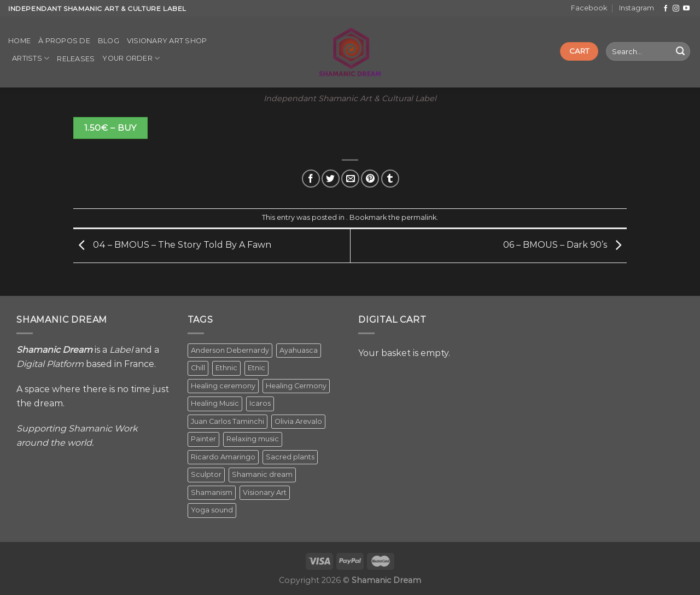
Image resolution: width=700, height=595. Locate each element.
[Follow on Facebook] (666, 9)
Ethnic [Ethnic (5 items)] (226, 368)
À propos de (64, 41)
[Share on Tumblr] (390, 179)
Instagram (637, 8)
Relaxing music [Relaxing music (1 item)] (253, 439)
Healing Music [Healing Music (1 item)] (215, 403)
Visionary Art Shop (167, 41)
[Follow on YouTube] (686, 9)
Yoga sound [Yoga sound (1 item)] (212, 510)
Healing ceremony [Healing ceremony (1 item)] (223, 386)
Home (19, 41)
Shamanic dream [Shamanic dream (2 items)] (262, 474)
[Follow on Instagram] (676, 9)
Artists (31, 58)
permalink (419, 217)
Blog (109, 41)
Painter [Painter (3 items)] (203, 439)
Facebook (589, 8)
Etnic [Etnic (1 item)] (256, 368)
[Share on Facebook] (311, 179)
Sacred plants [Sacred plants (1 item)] (290, 457)
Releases (76, 59)
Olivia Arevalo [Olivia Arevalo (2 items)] (298, 421)
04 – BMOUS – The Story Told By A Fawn (172, 245)
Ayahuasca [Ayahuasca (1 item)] (299, 350)
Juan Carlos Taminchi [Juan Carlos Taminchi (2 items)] (227, 421)
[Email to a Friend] (350, 179)
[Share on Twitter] (331, 179)
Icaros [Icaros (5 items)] (260, 403)
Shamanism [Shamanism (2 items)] (212, 492)
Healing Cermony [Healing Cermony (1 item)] (296, 386)
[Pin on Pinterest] (370, 179)
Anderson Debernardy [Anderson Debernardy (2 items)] (230, 350)
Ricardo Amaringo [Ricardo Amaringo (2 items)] (223, 457)
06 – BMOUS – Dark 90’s (565, 245)
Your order (131, 58)
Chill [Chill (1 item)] (198, 368)
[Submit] (680, 51)
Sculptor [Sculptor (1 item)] (206, 474)
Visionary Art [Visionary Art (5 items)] (265, 492)
